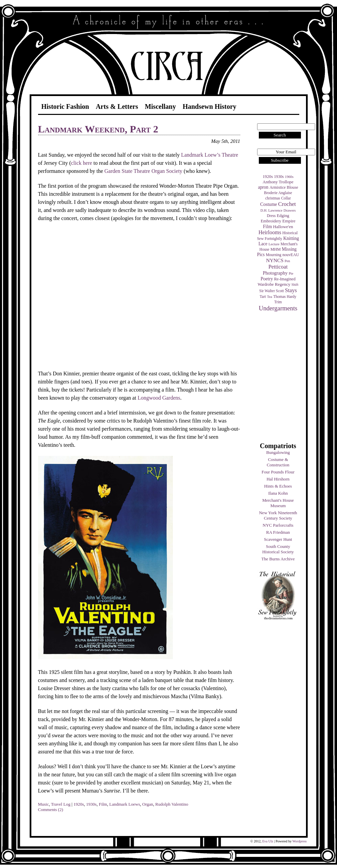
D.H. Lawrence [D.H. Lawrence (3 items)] (271, 210)
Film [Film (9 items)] (267, 226)
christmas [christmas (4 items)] (273, 198)
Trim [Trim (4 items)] (278, 302)
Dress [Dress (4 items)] (271, 216)
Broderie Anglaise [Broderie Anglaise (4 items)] (278, 193)
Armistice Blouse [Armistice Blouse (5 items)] (284, 187)
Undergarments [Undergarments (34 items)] (278, 308)
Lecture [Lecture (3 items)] (274, 244)
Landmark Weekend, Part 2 (98, 129)
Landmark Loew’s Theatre (209, 155)
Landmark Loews (125, 804)
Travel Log (61, 804)
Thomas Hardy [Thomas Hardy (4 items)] (285, 297)
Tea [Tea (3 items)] (269, 297)
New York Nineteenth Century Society (278, 515)
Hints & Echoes (278, 486)
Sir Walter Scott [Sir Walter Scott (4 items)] (271, 291)
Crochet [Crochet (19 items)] (287, 204)
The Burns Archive (278, 559)
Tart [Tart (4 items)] (263, 297)
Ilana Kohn (278, 493)
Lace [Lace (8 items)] (263, 244)
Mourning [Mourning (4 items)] (274, 255)
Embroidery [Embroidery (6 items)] (271, 221)
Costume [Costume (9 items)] (269, 204)
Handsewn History (209, 106)
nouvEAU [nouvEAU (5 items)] (291, 255)
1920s (79, 804)
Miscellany (160, 106)
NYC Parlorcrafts (278, 525)
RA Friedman (278, 532)
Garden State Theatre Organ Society (143, 171)
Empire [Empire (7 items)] (289, 221)
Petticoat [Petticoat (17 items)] (278, 267)
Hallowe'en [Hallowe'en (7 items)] (283, 227)
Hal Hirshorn (278, 479)
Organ (148, 804)
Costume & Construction (278, 462)
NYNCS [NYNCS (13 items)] (275, 260)
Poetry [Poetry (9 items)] (267, 279)
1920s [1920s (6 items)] (268, 177)
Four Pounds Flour (278, 472)
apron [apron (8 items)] (263, 187)
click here (82, 163)
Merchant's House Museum (278, 503)
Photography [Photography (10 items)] (275, 273)
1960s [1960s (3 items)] (289, 177)
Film (103, 804)
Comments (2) (51, 810)
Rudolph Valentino (172, 804)
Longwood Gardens (159, 398)
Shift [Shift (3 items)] (295, 285)
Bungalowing (278, 452)
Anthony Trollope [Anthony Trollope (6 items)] (278, 182)
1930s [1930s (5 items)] (279, 177)
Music (44, 804)
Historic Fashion (65, 106)
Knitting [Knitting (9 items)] (291, 238)
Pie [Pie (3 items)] (291, 273)
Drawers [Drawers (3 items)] (289, 210)
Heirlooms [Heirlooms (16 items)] (270, 232)
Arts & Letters (117, 106)
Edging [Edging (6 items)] (283, 216)
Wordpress (299, 841)
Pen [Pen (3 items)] (287, 261)
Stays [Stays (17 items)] (291, 290)
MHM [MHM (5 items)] (275, 249)
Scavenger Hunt (278, 539)
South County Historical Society (278, 549)
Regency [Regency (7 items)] (282, 284)
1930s (91, 804)
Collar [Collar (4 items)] (286, 198)
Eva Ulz (268, 841)
